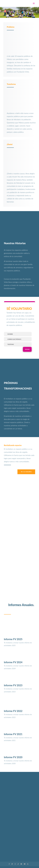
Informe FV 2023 (13, 685)
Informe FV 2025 (13, 639)
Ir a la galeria (26, 472)
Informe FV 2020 (13, 757)
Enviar (27, 349)
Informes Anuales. (21, 605)
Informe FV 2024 (13, 662)
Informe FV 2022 (13, 711)
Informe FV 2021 (13, 734)
